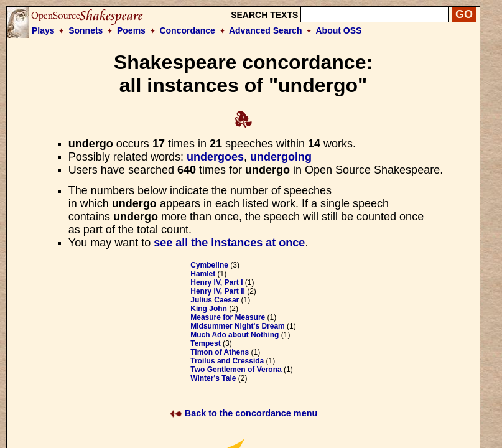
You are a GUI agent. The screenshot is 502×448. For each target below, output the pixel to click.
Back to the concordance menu (244, 413)
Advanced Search (266, 30)
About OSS (339, 30)
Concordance (187, 30)
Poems (131, 30)
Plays (43, 30)
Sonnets (86, 30)
